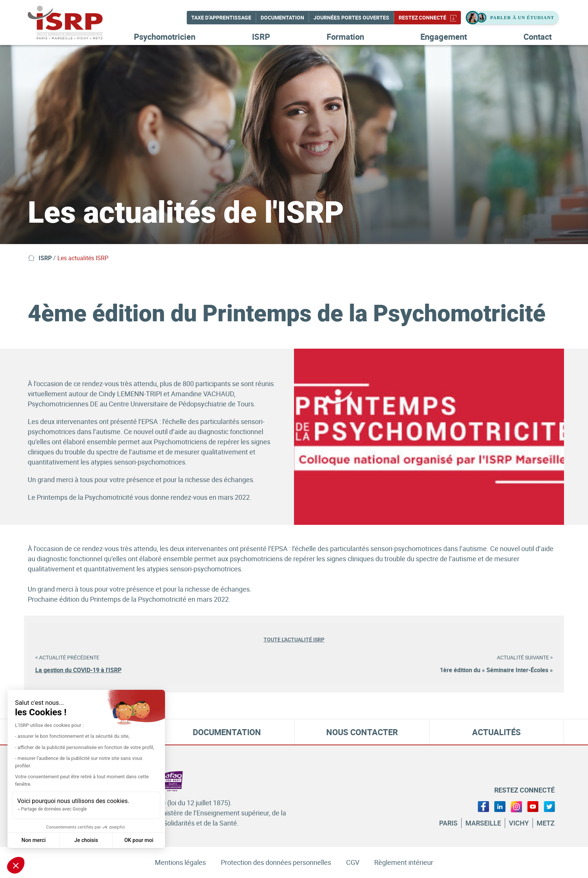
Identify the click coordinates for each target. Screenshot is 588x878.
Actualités (496, 732)
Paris (448, 823)
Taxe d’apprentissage (221, 17)
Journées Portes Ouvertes (351, 17)
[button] (16, 865)
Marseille (483, 823)
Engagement (444, 37)
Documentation (282, 17)
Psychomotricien (165, 37)
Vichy (519, 823)
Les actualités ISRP (83, 258)
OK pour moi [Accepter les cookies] (139, 840)
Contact (538, 37)
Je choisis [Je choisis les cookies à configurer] (86, 840)
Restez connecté (427, 18)
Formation (345, 37)
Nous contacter (362, 732)
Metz (546, 823)
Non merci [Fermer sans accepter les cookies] (34, 840)
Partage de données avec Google (54, 809)
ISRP (261, 37)
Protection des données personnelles (276, 862)
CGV (353, 862)
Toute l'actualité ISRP (294, 640)
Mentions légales (180, 862)
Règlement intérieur (404, 862)
